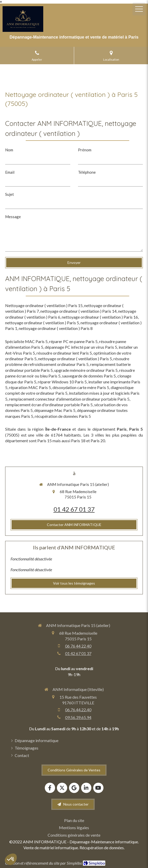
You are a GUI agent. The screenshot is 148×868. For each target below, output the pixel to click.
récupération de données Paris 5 (63, 416)
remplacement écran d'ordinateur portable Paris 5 (49, 405)
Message (13, 217)
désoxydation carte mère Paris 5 (81, 387)
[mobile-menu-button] (139, 9)
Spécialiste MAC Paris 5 (26, 341)
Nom (9, 150)
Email (10, 172)
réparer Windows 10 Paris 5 (62, 382)
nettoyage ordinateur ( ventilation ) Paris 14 (79, 311)
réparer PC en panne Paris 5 (73, 341)
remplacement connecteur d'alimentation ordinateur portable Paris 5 (69, 399)
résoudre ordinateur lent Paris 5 (64, 353)
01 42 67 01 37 (74, 509)
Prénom (85, 150)
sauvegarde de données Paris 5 (89, 376)
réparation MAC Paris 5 (30, 387)
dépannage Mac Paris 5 (55, 410)
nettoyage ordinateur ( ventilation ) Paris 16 (100, 317)
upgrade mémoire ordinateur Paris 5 (86, 370)
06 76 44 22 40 (78, 646)
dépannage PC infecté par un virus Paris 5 (81, 347)
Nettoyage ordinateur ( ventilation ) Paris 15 (44, 305)
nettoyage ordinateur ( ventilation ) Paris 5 (42, 323)
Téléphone (87, 172)
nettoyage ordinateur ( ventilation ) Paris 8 (56, 328)
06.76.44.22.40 (78, 710)
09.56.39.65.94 (78, 717)
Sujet (10, 194)
